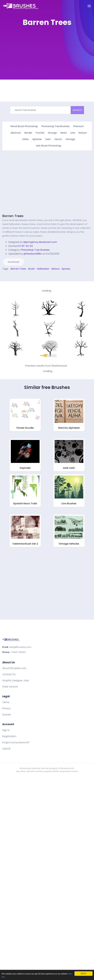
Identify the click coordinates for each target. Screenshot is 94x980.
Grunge (52, 133)
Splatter (37, 139)
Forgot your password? (16, 743)
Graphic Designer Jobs (16, 681)
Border (28, 133)
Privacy (6, 708)
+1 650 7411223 (18, 652)
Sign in (6, 730)
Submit (6, 749)
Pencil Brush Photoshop (24, 126)
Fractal (40, 133)
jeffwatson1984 (33, 254)
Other (25, 139)
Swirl (48, 139)
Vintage (70, 139)
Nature (83, 133)
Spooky (66, 269)
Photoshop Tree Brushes (55, 126)
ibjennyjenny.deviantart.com (40, 242)
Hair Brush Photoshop (49, 146)
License (7, 715)
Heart (64, 133)
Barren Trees (13, 216)
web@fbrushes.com (20, 647)
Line (73, 133)
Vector (58, 139)
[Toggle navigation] (89, 6)
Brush (31, 269)
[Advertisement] (28, 57)
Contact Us (9, 674)
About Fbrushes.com (14, 668)
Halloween (43, 269)
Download (14, 262)
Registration (9, 736)
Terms (6, 702)
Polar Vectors (10, 687)
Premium (79, 126)
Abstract (16, 133)
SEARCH (77, 110)
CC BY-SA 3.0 (25, 246)
